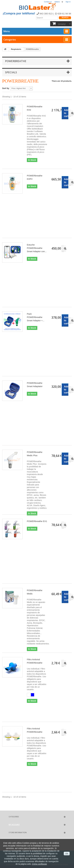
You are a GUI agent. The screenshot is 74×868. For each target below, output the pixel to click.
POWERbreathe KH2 (35, 108)
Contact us (48, 2)
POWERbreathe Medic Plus (35, 454)
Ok (67, 854)
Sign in (68, 2)
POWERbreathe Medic (35, 592)
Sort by (6, 88)
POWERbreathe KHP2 (35, 177)
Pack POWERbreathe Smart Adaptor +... (36, 317)
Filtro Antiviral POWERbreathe (35, 661)
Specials (11, 72)
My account (14, 825)
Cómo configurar (39, 864)
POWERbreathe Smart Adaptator (35, 385)
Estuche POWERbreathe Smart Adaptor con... (37, 248)
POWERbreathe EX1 (37, 521)
